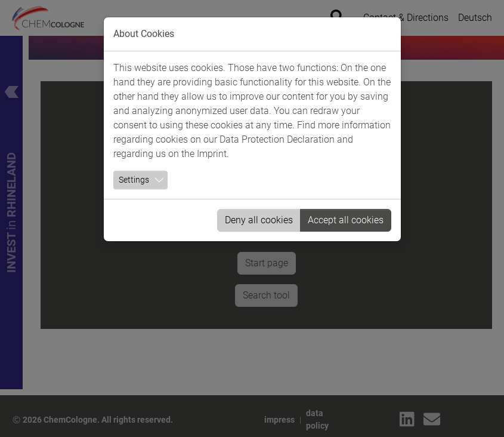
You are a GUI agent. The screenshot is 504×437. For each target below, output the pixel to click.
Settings (134, 180)
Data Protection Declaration (277, 139)
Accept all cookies (346, 220)
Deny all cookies (259, 220)
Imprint (212, 154)
